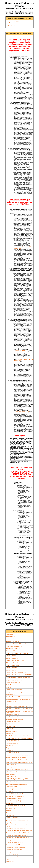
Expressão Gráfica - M (12, 731)
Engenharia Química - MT (13, 726)
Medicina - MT (10, 791)
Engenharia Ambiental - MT (13, 697)
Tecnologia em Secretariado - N (14, 852)
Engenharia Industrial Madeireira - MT (16, 717)
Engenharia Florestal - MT (13, 714)
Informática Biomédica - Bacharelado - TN (17, 760)
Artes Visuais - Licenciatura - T (14, 649)
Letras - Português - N (12, 782)
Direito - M (9, 685)
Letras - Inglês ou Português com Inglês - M (17, 769)
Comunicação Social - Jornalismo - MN (16, 672)
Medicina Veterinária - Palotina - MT (15, 796)
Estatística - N (10, 729)
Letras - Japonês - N (11, 774)
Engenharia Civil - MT (12, 702)
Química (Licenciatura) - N (13, 818)
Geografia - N (9, 748)
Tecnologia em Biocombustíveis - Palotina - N (18, 833)
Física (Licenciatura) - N (12, 743)
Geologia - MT (10, 750)
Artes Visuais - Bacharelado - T (14, 646)
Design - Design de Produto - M (14, 680)
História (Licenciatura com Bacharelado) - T (17, 757)
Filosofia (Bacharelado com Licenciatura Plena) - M (19, 736)
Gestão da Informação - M (13, 753)
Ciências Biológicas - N (12, 658)
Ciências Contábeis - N (12, 663)
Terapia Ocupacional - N (12, 857)
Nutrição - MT (10, 803)
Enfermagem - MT (11, 694)
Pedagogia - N (10, 813)
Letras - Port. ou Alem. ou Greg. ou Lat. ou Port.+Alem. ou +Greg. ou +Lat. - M (17, 779)
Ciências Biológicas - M (12, 656)
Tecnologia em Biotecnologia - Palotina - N (17, 835)
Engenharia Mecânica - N (12, 724)
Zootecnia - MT (10, 862)
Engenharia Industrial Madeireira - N (15, 719)
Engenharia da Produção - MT (14, 704)
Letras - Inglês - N (11, 767)
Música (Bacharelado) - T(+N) (14, 799)
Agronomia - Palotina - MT (13, 641)
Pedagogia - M (10, 810)
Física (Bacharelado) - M (12, 741)
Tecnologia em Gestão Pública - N (15, 842)
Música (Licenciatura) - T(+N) (13, 801)
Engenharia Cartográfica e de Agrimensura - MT (18, 699)
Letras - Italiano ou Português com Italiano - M (18, 772)
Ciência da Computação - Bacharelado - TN (17, 653)
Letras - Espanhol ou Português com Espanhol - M (19, 762)
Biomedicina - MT (11, 651)
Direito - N (9, 687)
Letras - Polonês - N (11, 777)
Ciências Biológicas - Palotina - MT (15, 660)
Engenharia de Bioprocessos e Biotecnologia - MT (19, 706)
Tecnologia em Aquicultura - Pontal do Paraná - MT (19, 830)
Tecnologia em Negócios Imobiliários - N (16, 847)
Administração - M (11, 634)
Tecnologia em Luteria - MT (13, 845)
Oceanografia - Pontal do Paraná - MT (16, 806)
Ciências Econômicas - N (12, 668)
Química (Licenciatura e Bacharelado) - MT (17, 820)
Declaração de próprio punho (21, 351)
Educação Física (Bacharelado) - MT (15, 690)
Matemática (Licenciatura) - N (14, 789)
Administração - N (10, 637)
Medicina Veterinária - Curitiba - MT (15, 794)
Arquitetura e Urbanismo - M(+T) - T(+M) (16, 644)
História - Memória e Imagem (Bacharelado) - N (18, 755)
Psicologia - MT (10, 815)
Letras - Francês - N (11, 765)
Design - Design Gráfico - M (13, 682)
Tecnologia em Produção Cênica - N (15, 850)
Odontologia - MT (10, 808)
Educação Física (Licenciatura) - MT (15, 692)
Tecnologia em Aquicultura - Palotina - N (16, 828)
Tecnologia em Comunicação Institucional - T (17, 838)
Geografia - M (10, 745)
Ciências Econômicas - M (12, 665)
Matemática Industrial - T (12, 787)
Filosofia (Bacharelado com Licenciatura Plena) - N (19, 738)
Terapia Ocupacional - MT (13, 854)
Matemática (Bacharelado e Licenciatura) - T (17, 784)
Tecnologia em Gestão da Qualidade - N (16, 840)
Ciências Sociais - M (11, 670)
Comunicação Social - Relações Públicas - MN (18, 678)
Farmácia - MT (10, 734)
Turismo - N (9, 859)
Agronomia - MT (10, 639)
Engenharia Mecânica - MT (13, 722)
